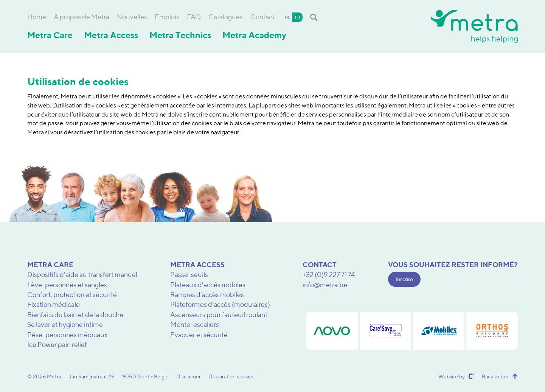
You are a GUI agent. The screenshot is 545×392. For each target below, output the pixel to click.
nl (287, 17)
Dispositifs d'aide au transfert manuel (82, 275)
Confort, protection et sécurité (72, 295)
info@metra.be (325, 285)
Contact (262, 17)
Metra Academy (254, 35)
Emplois (167, 17)
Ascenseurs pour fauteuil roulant (219, 315)
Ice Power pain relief (57, 345)
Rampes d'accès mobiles (207, 295)
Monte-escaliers (195, 324)
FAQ (194, 17)
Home (37, 17)
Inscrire (404, 279)
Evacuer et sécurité (199, 335)
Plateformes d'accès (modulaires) (220, 304)
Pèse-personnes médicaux (68, 335)
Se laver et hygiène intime (65, 324)
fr (297, 17)
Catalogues (226, 17)
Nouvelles (132, 17)
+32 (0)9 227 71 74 (329, 275)
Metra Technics (180, 35)
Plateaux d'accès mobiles (208, 285)
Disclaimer (189, 376)
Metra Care (50, 35)
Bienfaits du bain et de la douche (75, 315)
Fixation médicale (54, 304)
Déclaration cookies (231, 376)
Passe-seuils (189, 275)
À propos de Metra (82, 17)
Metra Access (111, 35)
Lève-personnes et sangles (67, 285)
